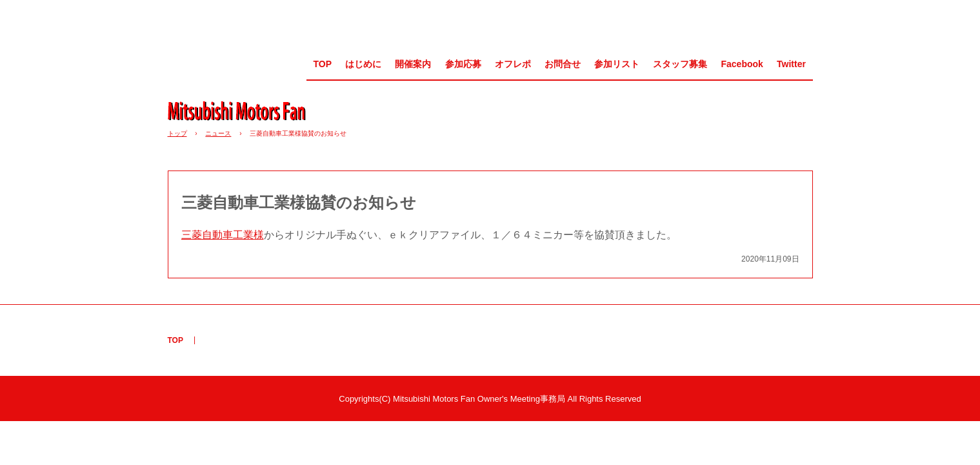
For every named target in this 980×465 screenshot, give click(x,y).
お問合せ (563, 64)
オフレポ (513, 64)
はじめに (363, 64)
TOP (322, 64)
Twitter (791, 64)
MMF (241, 110)
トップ (177, 133)
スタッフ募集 (680, 64)
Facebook (742, 64)
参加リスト (617, 64)
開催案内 (413, 64)
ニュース (218, 133)
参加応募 (463, 64)
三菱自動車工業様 (223, 235)
